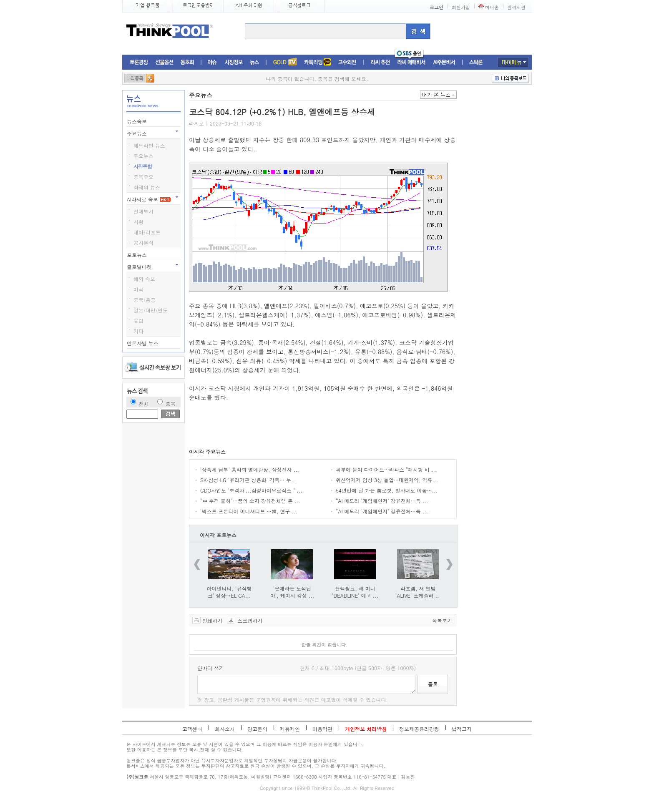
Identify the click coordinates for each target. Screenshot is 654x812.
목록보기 (442, 620)
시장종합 (143, 166)
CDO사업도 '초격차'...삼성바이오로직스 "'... (251, 490)
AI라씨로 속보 (149, 199)
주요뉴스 (138, 133)
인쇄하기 (212, 620)
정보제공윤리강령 (419, 729)
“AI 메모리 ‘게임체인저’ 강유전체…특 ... (382, 501)
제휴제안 (290, 729)
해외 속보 (144, 279)
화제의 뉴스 (147, 187)
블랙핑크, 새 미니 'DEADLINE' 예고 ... (355, 592)
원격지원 (516, 7)
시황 (138, 222)
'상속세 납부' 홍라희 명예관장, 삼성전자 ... (250, 469)
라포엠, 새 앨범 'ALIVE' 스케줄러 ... (418, 592)
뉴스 (254, 62)
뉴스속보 (138, 121)
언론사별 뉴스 (143, 343)
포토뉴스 (138, 255)
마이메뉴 (513, 62)
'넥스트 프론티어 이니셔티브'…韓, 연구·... (249, 511)
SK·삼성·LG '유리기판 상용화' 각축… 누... (249, 480)
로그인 (436, 7)
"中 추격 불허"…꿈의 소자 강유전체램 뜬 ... (250, 501)
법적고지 (462, 729)
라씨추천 (380, 62)
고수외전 (347, 62)
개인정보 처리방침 (366, 729)
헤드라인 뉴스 (149, 145)
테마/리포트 (147, 232)
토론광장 (139, 62)
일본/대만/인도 (151, 310)
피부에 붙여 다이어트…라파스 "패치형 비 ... (386, 469)
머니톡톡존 (318, 62)
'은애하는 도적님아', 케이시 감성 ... (292, 592)
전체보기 (143, 211)
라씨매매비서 (411, 62)
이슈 (213, 62)
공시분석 (143, 243)
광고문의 (257, 729)
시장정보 (234, 62)
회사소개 (225, 729)
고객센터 (192, 729)
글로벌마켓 (140, 267)
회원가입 (461, 7)
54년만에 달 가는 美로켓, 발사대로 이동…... (387, 490)
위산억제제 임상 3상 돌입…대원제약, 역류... (387, 480)
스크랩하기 (250, 620)
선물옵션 (164, 62)
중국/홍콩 (145, 300)
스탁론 (476, 62)
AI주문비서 (444, 62)
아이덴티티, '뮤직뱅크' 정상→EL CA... (229, 592)
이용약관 (322, 729)
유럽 (138, 321)
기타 (138, 331)
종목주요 (143, 177)
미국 (138, 289)
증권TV (285, 62)
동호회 (187, 62)
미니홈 (492, 7)
